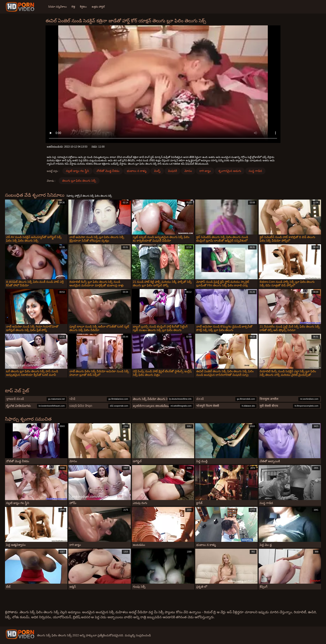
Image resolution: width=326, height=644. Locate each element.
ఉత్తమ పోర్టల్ (99, 7)
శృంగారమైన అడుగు (230, 171)
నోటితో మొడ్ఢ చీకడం (108, 171)
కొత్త (73, 7)
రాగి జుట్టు (205, 171)
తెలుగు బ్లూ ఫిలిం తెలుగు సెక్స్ (79, 181)
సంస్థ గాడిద (255, 171)
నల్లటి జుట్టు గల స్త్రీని (77, 171)
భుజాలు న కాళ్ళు (137, 171)
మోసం (188, 171)
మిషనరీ (172, 171)
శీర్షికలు (84, 7)
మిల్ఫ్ (157, 171)
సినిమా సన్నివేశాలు (57, 7)
